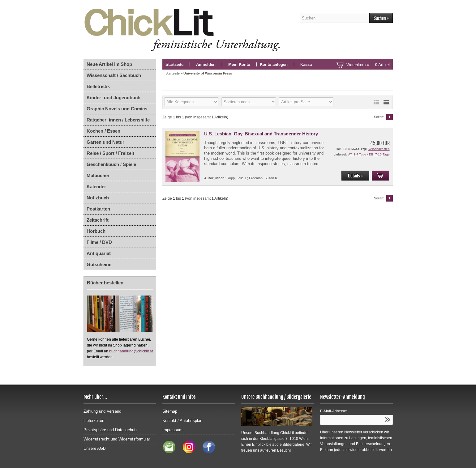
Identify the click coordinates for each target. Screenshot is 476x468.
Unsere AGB (95, 448)
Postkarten (98, 209)
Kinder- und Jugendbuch (114, 98)
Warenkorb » (368, 65)
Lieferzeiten (94, 421)
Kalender (96, 187)
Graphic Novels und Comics (117, 109)
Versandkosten (379, 149)
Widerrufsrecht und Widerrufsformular (117, 439)
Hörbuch (96, 231)
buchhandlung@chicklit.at (131, 351)
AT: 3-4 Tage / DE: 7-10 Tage (369, 154)
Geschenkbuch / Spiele (111, 164)
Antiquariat (99, 253)
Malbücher (98, 175)
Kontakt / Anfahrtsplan (182, 421)
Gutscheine (99, 264)
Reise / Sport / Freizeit (110, 153)
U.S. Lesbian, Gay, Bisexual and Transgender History (261, 134)
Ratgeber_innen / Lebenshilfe (118, 120)
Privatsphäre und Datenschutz (111, 430)
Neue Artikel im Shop (109, 64)
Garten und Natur (105, 142)
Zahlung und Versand (102, 411)
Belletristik (98, 86)
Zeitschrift (98, 220)
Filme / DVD (99, 242)
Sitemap (170, 411)
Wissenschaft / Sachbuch (114, 75)
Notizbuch (98, 198)
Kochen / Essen (103, 131)
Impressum (172, 430)
